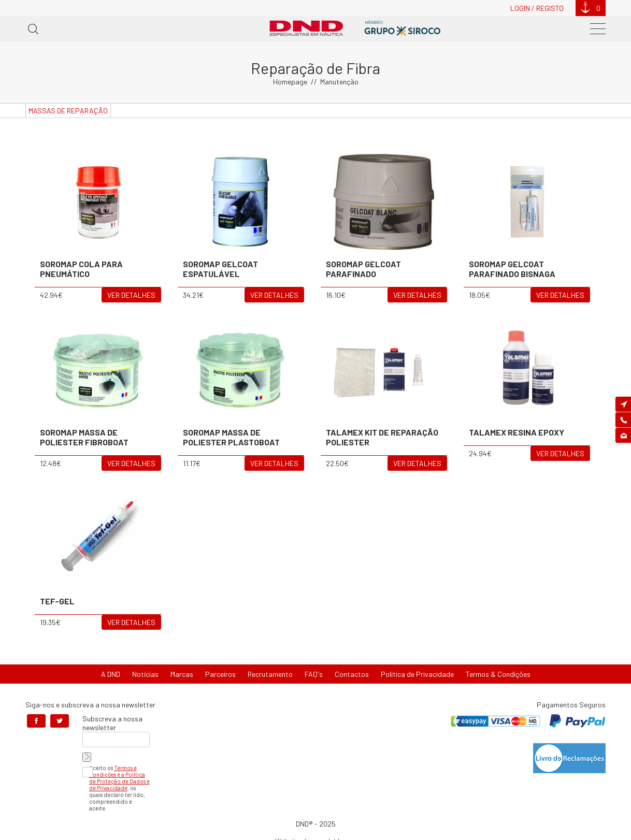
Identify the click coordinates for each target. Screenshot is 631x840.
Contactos (352, 674)
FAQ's (314, 674)
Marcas (182, 674)
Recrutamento (270, 674)
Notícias (145, 674)
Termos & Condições (498, 674)
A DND (111, 674)
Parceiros (220, 674)
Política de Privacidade (417, 674)
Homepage (290, 82)
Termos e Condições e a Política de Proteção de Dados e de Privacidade (119, 778)
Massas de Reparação (68, 111)
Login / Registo (537, 8)
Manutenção (339, 82)
